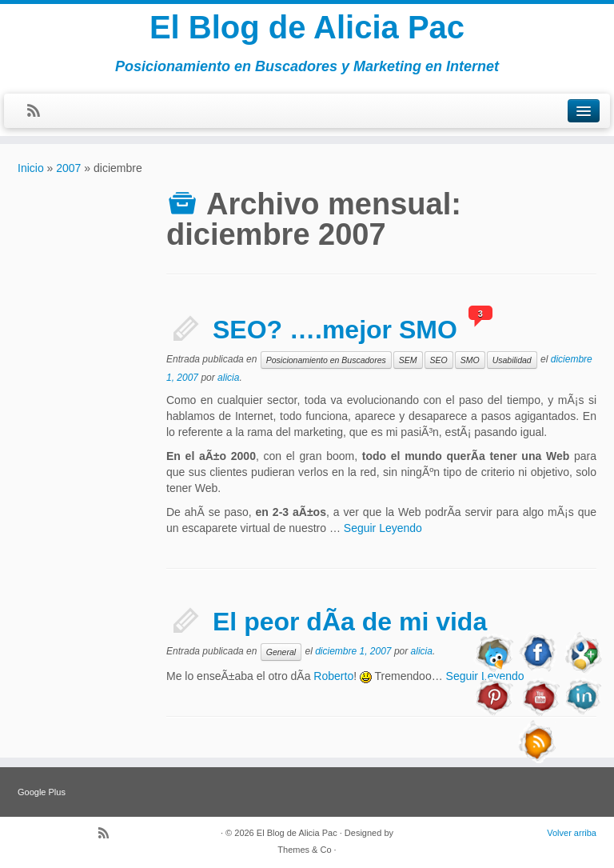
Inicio (31, 168)
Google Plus (42, 792)
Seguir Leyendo (383, 528)
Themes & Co (304, 850)
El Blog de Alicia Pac (307, 27)
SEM (408, 360)
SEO (439, 360)
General (281, 652)
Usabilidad (512, 360)
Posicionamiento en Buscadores (326, 360)
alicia (228, 378)
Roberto (333, 676)
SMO (470, 360)
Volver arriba (572, 833)
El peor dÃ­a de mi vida (350, 622)
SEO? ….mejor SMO (335, 330)
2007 (68, 168)
